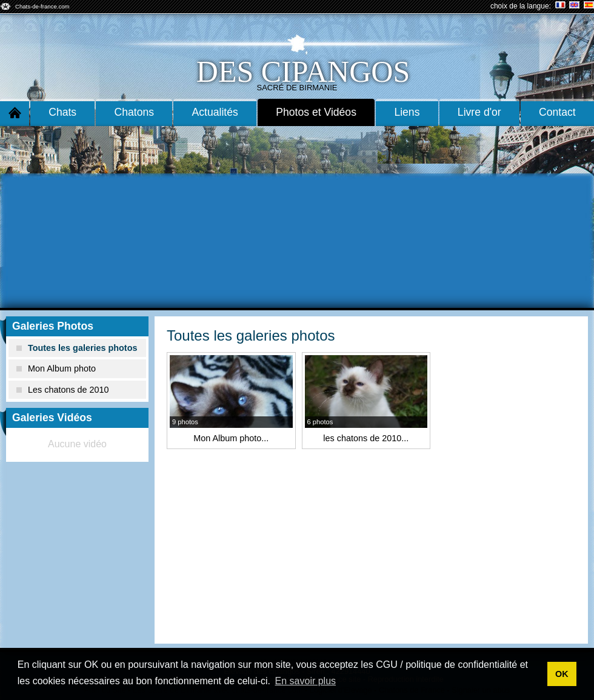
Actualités (215, 112)
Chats (62, 112)
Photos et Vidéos (316, 112)
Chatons (135, 112)
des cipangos (303, 72)
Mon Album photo (56, 368)
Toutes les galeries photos (77, 348)
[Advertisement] (297, 217)
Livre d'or (479, 112)
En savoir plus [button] (306, 681)
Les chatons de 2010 (63, 390)
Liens (407, 112)
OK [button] (562, 674)
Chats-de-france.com (42, 6)
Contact (557, 112)
